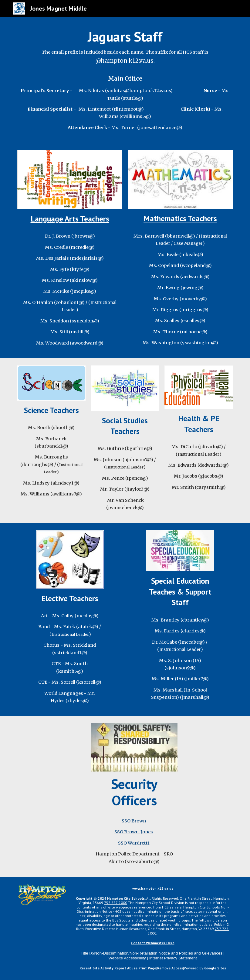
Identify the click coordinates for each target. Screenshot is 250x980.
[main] (125, 47)
